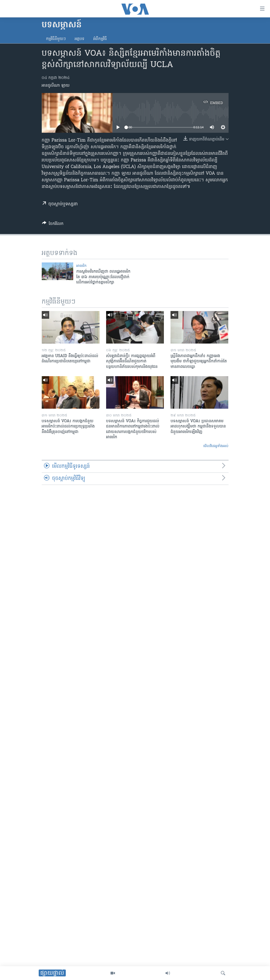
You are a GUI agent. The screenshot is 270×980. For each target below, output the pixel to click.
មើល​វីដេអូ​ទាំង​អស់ (216, 446)
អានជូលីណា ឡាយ (56, 86)
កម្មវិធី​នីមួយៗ (56, 39)
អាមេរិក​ (81, 266)
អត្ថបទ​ (80, 39)
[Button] (53, 225)
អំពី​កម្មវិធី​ (100, 39)
